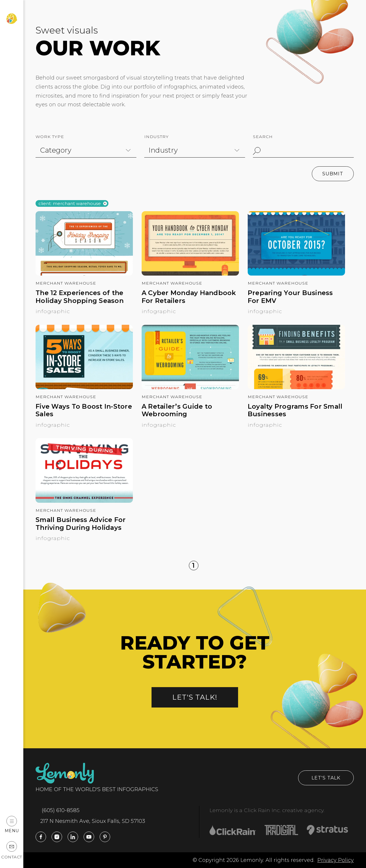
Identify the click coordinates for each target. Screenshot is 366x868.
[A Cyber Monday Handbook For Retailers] (190, 274)
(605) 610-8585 (58, 810)
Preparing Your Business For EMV (290, 297)
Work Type (50, 137)
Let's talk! (195, 697)
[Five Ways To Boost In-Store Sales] (84, 387)
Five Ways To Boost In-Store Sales (84, 410)
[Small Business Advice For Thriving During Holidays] (84, 501)
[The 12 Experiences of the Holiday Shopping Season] (84, 274)
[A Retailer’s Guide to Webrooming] (190, 387)
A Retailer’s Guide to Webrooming (177, 410)
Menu (12, 824)
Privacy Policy (336, 860)
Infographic (53, 311)
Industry (156, 137)
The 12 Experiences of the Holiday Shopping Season (80, 297)
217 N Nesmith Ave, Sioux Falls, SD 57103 (90, 821)
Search (263, 137)
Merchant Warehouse (66, 283)
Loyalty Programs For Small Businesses (295, 410)
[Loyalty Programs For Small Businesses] (296, 387)
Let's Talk (326, 778)
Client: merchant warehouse (70, 204)
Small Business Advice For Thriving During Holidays (81, 524)
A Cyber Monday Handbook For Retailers (189, 297)
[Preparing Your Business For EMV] (296, 274)
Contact (12, 850)
